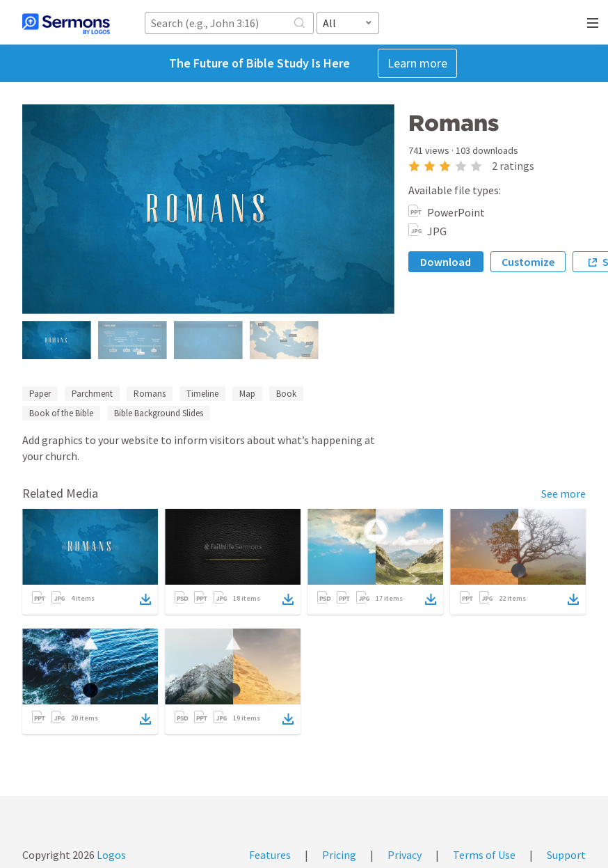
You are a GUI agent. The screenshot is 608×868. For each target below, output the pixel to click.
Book (286, 394)
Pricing (339, 855)
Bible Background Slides (159, 413)
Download (446, 262)
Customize (528, 262)
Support (566, 855)
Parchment (92, 394)
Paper (40, 394)
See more (563, 494)
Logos (110, 855)
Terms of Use (484, 855)
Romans (150, 394)
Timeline (202, 394)
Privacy (405, 855)
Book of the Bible (61, 413)
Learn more (417, 63)
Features (270, 855)
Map (247, 394)
